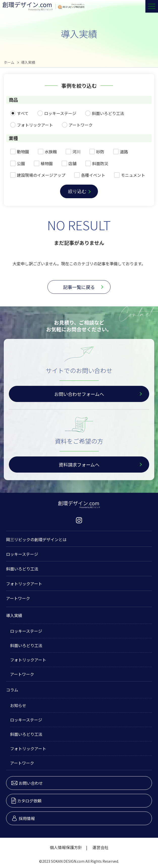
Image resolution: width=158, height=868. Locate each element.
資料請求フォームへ (79, 465)
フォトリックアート (24, 584)
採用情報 (23, 818)
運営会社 (100, 847)
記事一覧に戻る (79, 287)
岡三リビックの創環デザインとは (36, 539)
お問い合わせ (27, 783)
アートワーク (18, 598)
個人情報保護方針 (66, 847)
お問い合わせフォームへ (79, 394)
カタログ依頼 (26, 801)
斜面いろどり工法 (22, 569)
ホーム (9, 62)
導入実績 (14, 615)
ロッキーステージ (22, 554)
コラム (12, 690)
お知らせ (18, 705)
